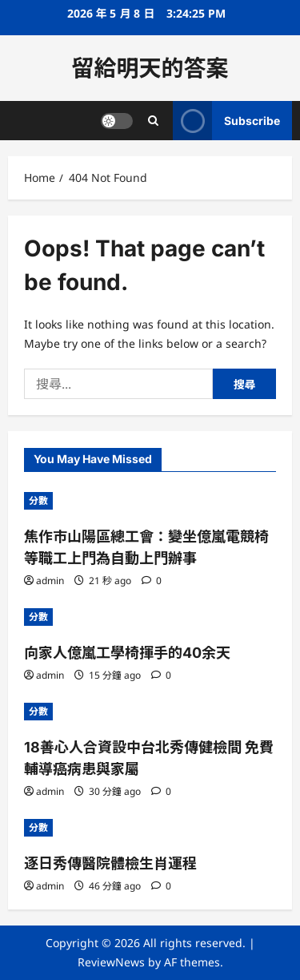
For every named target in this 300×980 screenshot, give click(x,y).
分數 (38, 500)
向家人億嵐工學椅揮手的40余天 (127, 653)
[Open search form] (153, 121)
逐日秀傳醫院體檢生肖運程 (110, 863)
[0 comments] (152, 581)
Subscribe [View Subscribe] (226, 121)
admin (50, 581)
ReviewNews (111, 962)
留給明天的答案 (150, 68)
